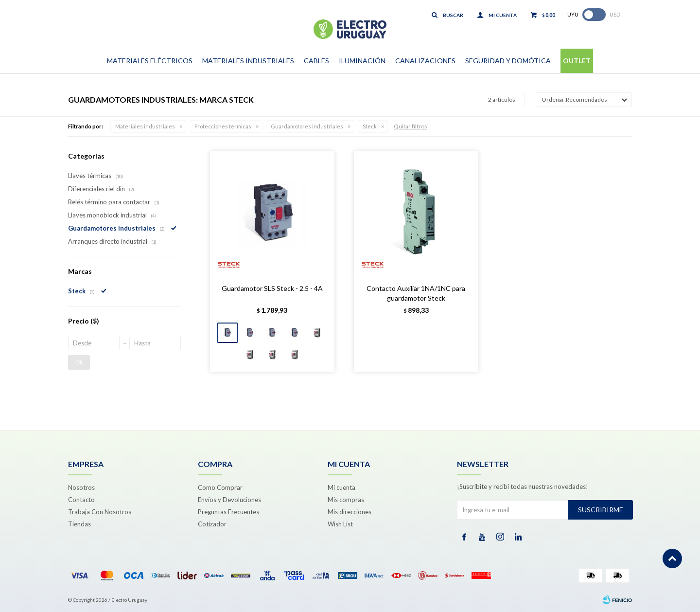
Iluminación (362, 61)
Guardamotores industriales (307, 126)
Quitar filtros (411, 126)
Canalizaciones (425, 61)
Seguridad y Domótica (508, 61)
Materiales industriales (145, 126)
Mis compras (346, 500)
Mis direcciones (350, 512)
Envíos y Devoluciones (229, 500)
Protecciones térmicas (223, 126)
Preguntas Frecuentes (228, 512)
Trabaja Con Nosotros (100, 512)
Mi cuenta (341, 487)
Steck (370, 126)
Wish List (340, 524)
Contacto (81, 500)
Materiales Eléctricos (150, 61)
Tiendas (79, 524)
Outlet (577, 61)
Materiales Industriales (248, 61)
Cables (316, 61)
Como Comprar (220, 487)
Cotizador (212, 524)
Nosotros (81, 487)
